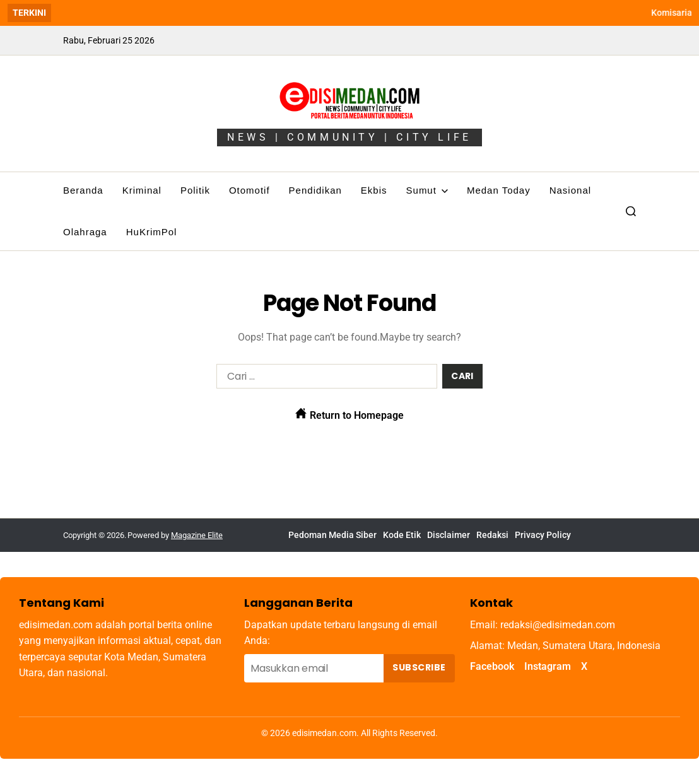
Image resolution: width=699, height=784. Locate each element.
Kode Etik (402, 535)
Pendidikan (315, 190)
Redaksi (492, 535)
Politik (195, 190)
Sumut (427, 190)
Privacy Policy (543, 535)
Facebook (492, 666)
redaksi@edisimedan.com (558, 625)
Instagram (548, 666)
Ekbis (374, 190)
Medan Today (499, 190)
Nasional (570, 190)
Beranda (83, 190)
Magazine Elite (197, 535)
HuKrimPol (152, 232)
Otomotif (250, 190)
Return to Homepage (349, 414)
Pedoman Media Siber (332, 535)
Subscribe (419, 667)
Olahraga (85, 232)
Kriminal (142, 190)
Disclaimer (449, 535)
